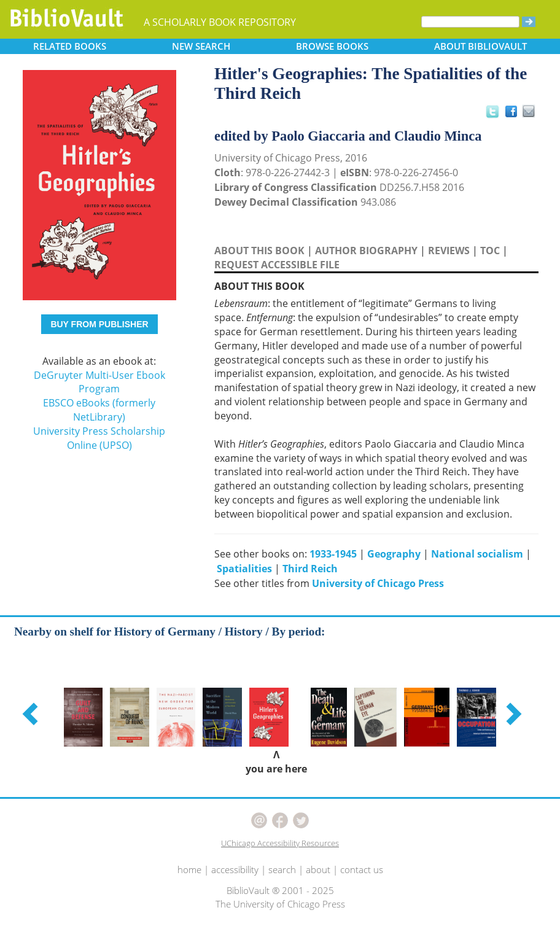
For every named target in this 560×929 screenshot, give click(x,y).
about (318, 869)
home (189, 869)
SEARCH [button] (201, 46)
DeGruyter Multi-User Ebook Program (99, 382)
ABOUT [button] (480, 46)
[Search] (470, 22)
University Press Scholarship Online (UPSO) (99, 438)
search (282, 869)
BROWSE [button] (332, 46)
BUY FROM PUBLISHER (99, 324)
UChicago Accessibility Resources (280, 843)
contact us (362, 869)
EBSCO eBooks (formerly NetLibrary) (99, 410)
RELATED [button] (70, 46)
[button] (32, 713)
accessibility (235, 869)
